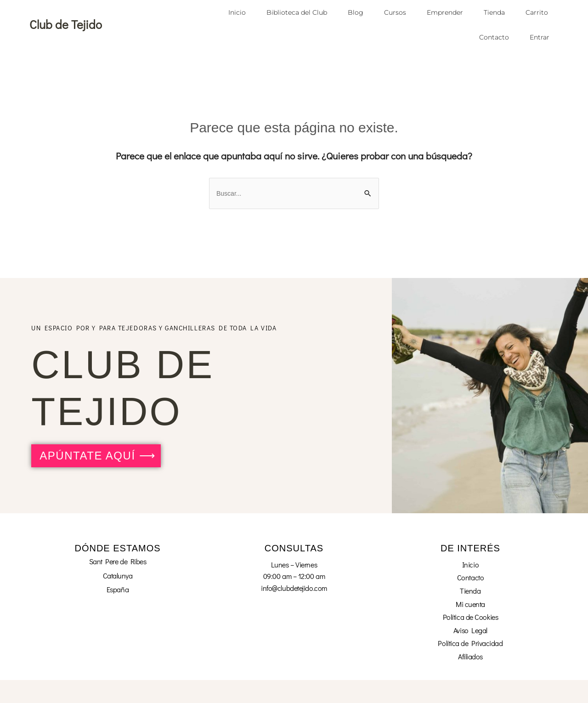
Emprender (445, 12)
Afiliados (470, 656)
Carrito (537, 12)
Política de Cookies (470, 617)
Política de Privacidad (470, 643)
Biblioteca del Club (297, 12)
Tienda (494, 12)
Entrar (540, 37)
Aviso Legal (470, 630)
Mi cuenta (470, 604)
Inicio (237, 12)
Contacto (494, 37)
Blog (356, 12)
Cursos (395, 12)
